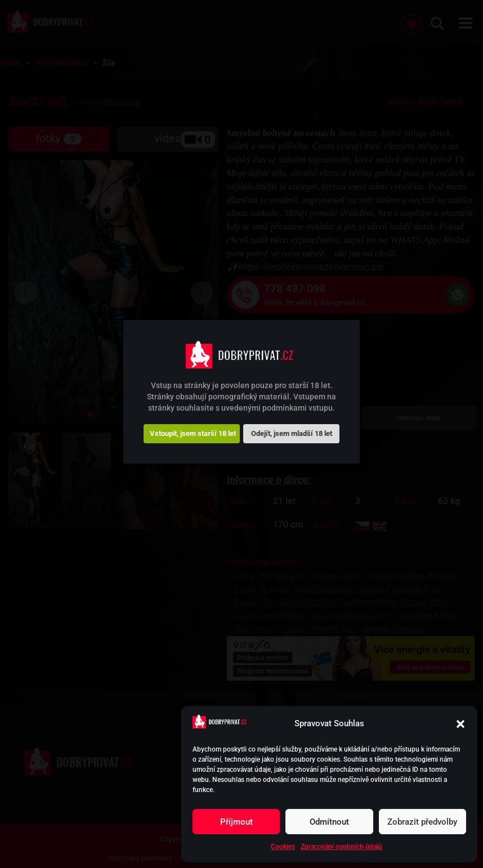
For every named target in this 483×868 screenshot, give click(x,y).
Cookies (283, 847)
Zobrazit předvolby (422, 822)
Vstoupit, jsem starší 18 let (193, 433)
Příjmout (236, 822)
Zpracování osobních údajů (341, 847)
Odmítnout (329, 822)
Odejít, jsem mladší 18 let (292, 433)
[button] (460, 724)
